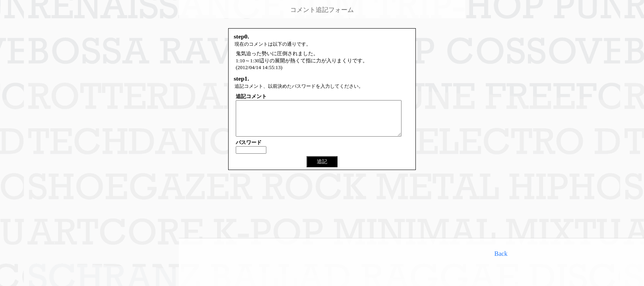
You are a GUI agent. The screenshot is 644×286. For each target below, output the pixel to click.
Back (501, 254)
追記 (322, 169)
